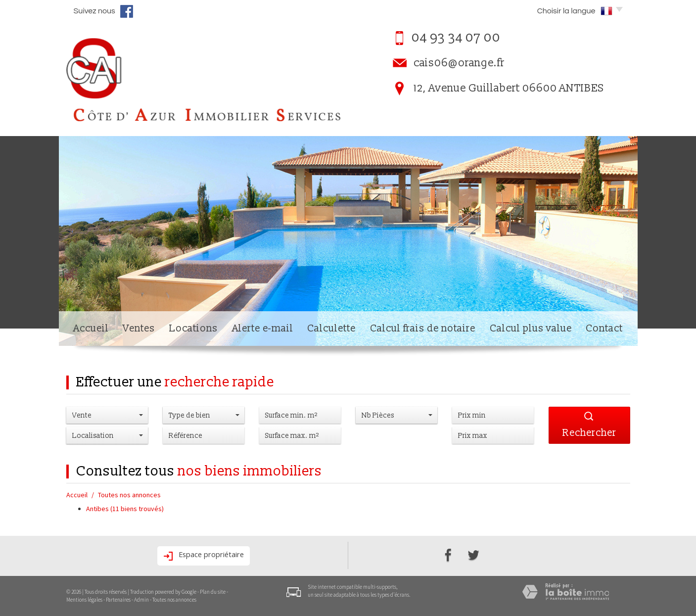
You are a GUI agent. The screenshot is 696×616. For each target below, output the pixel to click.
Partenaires (118, 600)
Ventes (139, 329)
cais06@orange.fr (459, 63)
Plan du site (213, 592)
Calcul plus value (531, 329)
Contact (604, 329)
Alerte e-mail (263, 329)
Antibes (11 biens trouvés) (125, 509)
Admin (141, 600)
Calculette (331, 329)
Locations (193, 329)
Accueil (91, 329)
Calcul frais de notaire (423, 329)
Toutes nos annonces (174, 600)
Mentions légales (84, 600)
